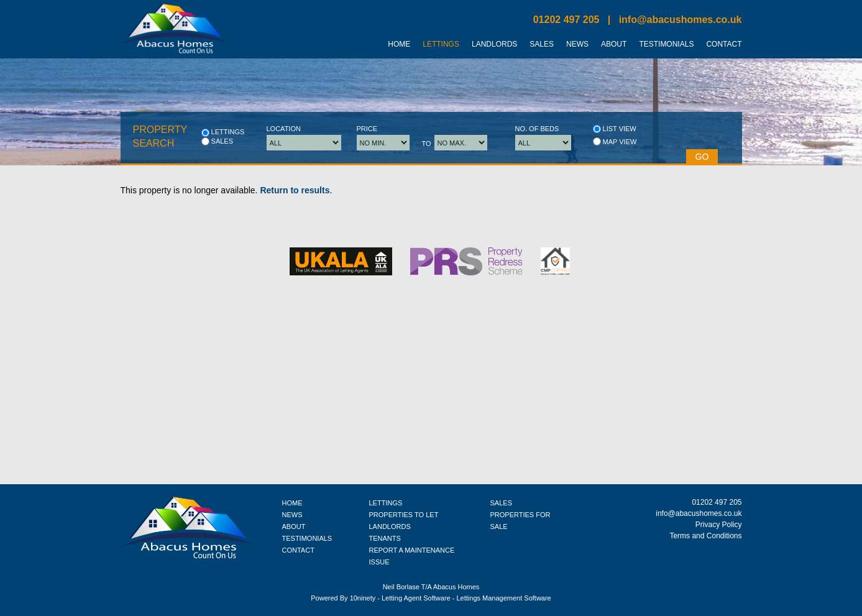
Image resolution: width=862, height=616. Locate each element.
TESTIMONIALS (307, 538)
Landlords (494, 44)
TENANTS (385, 538)
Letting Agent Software (416, 598)
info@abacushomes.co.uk (681, 20)
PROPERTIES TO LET (404, 515)
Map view (615, 141)
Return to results (295, 190)
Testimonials (666, 44)
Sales (542, 44)
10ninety (363, 598)
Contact (724, 44)
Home (399, 44)
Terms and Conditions (705, 536)
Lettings (441, 44)
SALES (501, 503)
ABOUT (294, 526)
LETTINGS (386, 503)
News (577, 44)
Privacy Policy (719, 525)
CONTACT (298, 550)
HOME (292, 503)
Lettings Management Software (503, 598)
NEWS (292, 515)
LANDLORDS (390, 526)
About (614, 44)
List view (615, 129)
